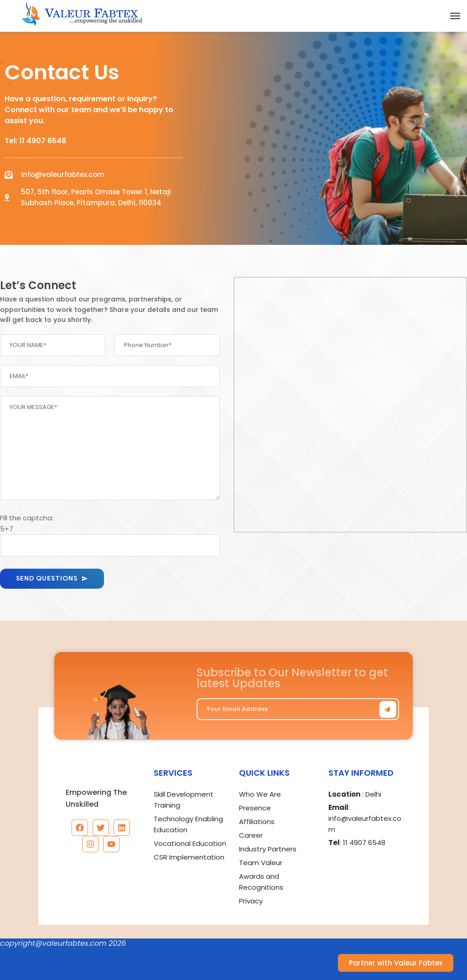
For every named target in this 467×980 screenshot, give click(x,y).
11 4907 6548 (43, 141)
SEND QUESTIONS (52, 578)
